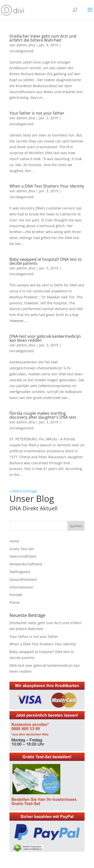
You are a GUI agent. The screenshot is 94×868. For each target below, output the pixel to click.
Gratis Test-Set (22, 549)
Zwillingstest (20, 572)
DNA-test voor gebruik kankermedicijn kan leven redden (45, 338)
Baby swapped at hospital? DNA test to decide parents (46, 261)
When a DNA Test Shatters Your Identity (47, 186)
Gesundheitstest (23, 579)
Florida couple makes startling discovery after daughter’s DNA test (43, 415)
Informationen (21, 587)
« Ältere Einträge (23, 491)
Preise (15, 602)
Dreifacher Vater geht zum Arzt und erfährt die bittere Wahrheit (43, 38)
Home (14, 541)
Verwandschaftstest (26, 564)
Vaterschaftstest (23, 556)
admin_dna (26, 45)
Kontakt (16, 595)
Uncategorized (22, 51)
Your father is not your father (37, 113)
